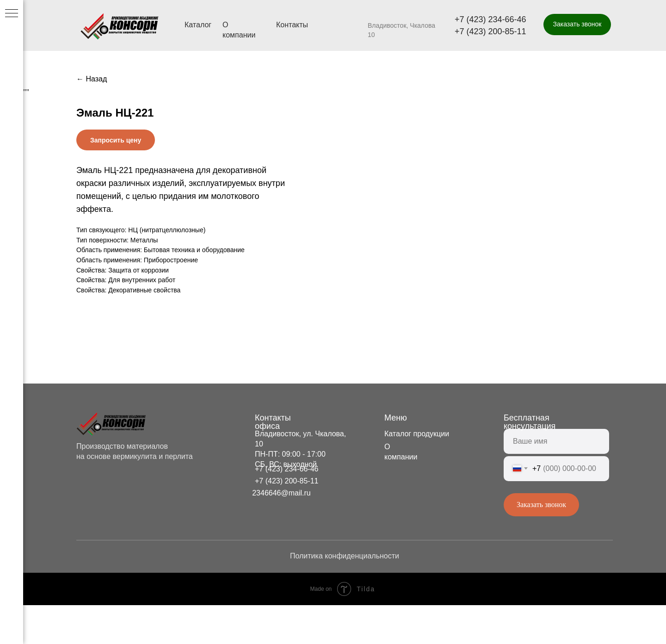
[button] (577, 25)
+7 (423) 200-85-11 (490, 31)
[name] (556, 480)
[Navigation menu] (12, 14)
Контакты (292, 25)
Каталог (198, 25)
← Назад (92, 79)
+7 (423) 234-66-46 (490, 19)
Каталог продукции (417, 473)
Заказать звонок (541, 543)
